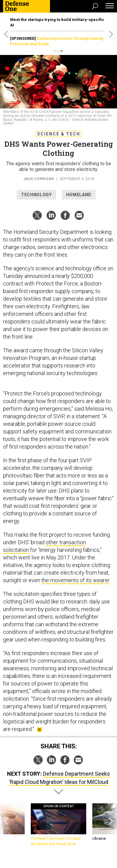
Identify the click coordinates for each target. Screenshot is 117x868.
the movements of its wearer (75, 580)
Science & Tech (59, 134)
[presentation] (6, 825)
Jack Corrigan (39, 179)
